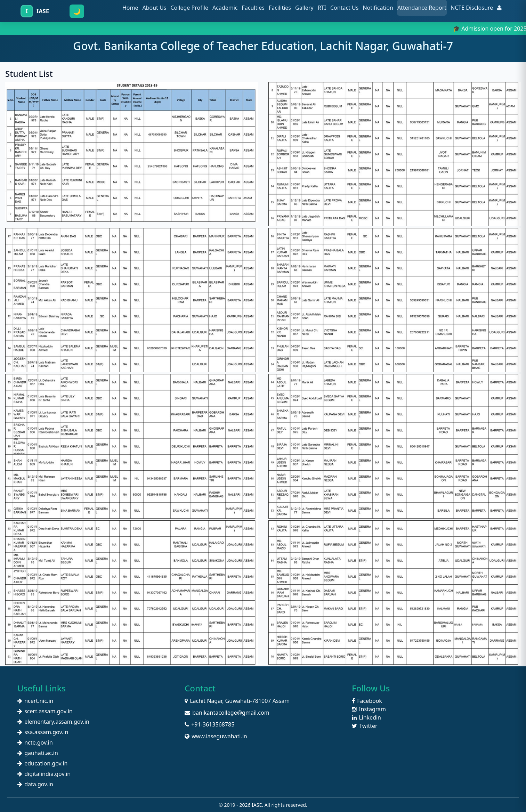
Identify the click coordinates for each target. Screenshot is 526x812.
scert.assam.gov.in (45, 711)
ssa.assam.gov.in (43, 732)
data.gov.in (35, 784)
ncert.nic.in (35, 701)
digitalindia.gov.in (44, 774)
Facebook (367, 701)
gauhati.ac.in (38, 753)
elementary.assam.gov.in (53, 722)
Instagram (369, 709)
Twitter (365, 726)
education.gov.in (42, 763)
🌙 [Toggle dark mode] (77, 11)
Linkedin (366, 717)
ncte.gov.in (35, 742)
